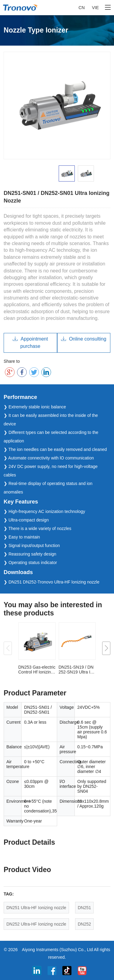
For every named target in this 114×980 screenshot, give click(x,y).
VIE (95, 8)
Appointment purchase (30, 343)
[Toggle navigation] (108, 8)
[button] (106, 648)
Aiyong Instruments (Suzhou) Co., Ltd (57, 950)
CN (81, 8)
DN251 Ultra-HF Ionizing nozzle (36, 908)
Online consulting (84, 339)
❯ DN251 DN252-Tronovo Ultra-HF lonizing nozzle (52, 582)
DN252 (85, 924)
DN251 (85, 908)
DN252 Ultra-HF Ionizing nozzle (36, 924)
